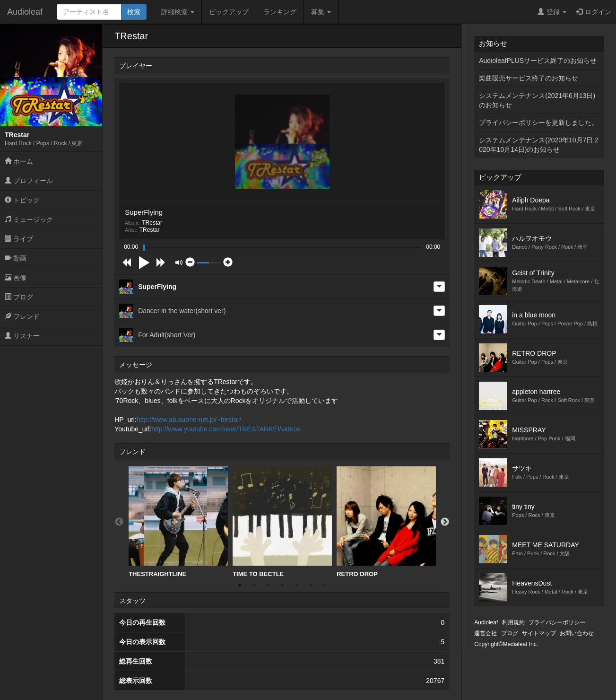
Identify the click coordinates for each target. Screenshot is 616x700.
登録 (552, 12)
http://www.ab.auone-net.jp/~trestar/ (189, 420)
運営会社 (486, 633)
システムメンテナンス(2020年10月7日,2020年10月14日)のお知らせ (539, 145)
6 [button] (311, 585)
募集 (321, 12)
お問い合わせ (577, 633)
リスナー (22, 336)
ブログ (19, 297)
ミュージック (29, 219)
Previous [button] (119, 522)
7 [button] (325, 585)
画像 (16, 278)
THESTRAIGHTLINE (178, 522)
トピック (22, 200)
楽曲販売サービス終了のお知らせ (529, 78)
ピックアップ (229, 12)
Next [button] (445, 522)
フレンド (22, 316)
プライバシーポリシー (557, 622)
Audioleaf (25, 12)
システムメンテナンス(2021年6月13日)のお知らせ (537, 100)
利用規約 (513, 622)
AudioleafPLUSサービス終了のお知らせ (538, 61)
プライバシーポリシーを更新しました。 (538, 122)
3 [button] (268, 585)
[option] (178, 522)
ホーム (19, 161)
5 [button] (296, 585)
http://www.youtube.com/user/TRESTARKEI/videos (226, 429)
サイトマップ (539, 633)
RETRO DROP (386, 522)
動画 (16, 258)
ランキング (280, 12)
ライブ (19, 239)
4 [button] (282, 585)
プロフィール (29, 181)
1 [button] (240, 585)
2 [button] (254, 585)
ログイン (594, 12)
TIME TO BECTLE (282, 522)
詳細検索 (178, 12)
